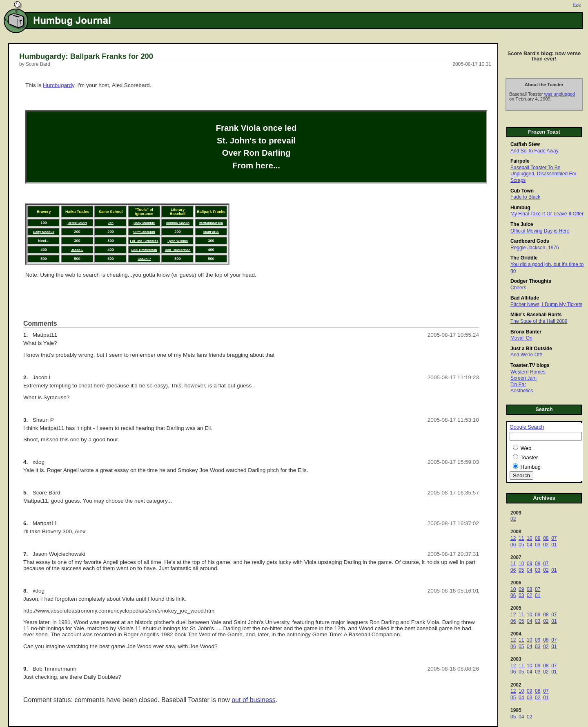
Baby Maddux (144, 223)
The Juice (522, 224)
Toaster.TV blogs (530, 365)
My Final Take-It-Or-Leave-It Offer (547, 214)
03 (538, 545)
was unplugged (560, 94)
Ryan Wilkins (178, 241)
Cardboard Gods (530, 241)
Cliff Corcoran (144, 232)
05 (521, 545)
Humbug (520, 208)
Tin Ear (518, 385)
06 (513, 545)
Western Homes (528, 372)
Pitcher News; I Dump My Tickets (546, 304)
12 (513, 538)
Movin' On (521, 338)
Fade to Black (525, 197)
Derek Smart (77, 223)
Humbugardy (59, 85)
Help (577, 4)
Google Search (527, 427)
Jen (111, 223)
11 (521, 538)
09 (538, 538)
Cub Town (522, 191)
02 (513, 519)
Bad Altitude (525, 298)
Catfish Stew (525, 144)
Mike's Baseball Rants (536, 315)
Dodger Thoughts (531, 281)
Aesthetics (522, 391)
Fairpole (520, 161)
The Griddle (524, 258)
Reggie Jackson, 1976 (535, 248)
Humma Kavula (178, 223)
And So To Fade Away (535, 151)
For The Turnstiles (144, 241)
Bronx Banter (526, 332)
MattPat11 (211, 232)
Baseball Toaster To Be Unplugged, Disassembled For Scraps (543, 174)
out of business (254, 700)
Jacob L (77, 250)
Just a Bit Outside (531, 349)
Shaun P (144, 259)
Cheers (518, 288)
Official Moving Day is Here (540, 231)
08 (546, 538)
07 (554, 538)
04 (529, 545)
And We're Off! (526, 355)
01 (554, 545)
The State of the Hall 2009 (539, 321)
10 (529, 538)
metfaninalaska (211, 223)
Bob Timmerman (144, 250)
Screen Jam (523, 378)
